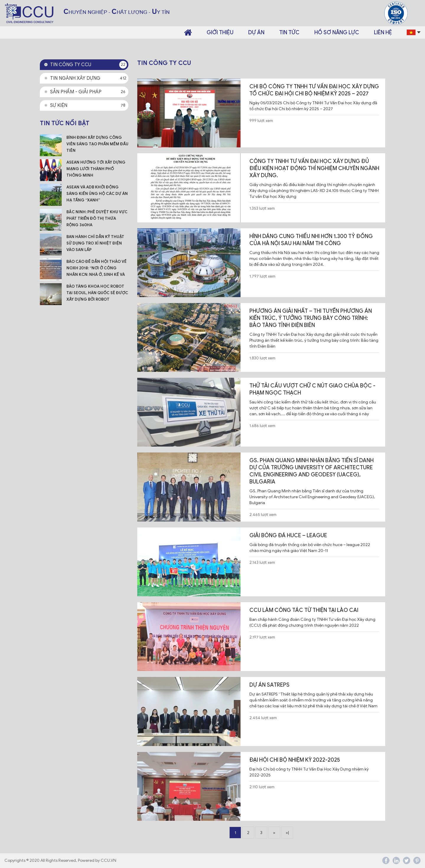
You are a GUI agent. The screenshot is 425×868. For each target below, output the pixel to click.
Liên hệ (383, 32)
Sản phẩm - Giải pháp (89, 92)
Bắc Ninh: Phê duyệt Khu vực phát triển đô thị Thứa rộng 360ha (97, 218)
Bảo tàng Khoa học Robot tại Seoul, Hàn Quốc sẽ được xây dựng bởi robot (97, 293)
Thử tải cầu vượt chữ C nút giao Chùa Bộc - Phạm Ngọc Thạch (312, 389)
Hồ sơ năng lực (337, 32)
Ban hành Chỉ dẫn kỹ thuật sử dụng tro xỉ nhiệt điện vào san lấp (95, 243)
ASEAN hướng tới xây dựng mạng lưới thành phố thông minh (96, 169)
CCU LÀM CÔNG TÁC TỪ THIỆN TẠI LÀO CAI (304, 610)
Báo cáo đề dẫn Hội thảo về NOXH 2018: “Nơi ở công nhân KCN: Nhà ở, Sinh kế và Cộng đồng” (97, 268)
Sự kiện (89, 105)
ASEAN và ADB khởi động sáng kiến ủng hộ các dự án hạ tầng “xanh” (97, 194)
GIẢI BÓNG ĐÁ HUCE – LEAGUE (288, 535)
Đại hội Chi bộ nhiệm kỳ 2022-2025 (295, 760)
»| (287, 833)
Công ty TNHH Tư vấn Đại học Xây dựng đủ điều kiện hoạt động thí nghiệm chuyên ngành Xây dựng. (314, 168)
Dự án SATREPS (269, 685)
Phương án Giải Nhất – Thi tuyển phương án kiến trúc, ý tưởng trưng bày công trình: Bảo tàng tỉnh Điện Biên (311, 318)
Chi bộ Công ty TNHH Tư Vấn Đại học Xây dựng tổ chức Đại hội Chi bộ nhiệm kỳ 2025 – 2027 (314, 90)
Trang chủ (188, 32)
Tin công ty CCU (89, 65)
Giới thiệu (220, 32)
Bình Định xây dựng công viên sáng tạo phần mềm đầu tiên (97, 144)
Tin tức (289, 32)
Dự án (256, 32)
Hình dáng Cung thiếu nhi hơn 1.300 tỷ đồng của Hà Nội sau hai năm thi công (311, 240)
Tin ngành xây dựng (89, 78)
